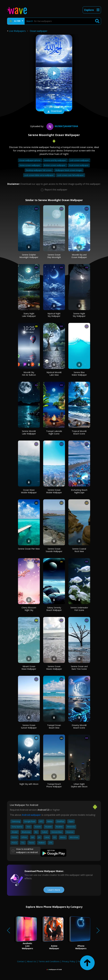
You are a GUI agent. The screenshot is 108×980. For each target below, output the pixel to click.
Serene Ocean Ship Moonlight (54, 256)
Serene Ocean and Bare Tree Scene (79, 668)
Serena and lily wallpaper (55, 160)
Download (54, 111)
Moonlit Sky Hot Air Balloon (29, 374)
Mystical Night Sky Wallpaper (54, 315)
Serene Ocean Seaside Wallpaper (54, 550)
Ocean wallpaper (39, 31)
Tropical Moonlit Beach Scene (79, 432)
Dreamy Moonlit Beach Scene (79, 726)
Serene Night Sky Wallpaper (79, 315)
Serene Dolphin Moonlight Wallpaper (29, 256)
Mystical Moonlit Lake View (54, 374)
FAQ (80, 961)
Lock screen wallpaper (79, 160)
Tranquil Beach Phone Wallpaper (54, 785)
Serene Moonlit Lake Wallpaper (29, 432)
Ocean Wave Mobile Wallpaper (29, 491)
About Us (31, 961)
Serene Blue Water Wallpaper (79, 374)
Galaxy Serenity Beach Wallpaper (54, 609)
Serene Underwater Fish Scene (79, 609)
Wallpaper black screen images (69, 170)
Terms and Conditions (49, 961)
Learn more (54, 890)
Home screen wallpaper (30, 165)
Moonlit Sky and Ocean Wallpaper (79, 256)
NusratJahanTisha (62, 126)
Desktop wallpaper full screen (39, 170)
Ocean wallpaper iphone (30, 160)
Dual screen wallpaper (79, 165)
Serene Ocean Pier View (29, 549)
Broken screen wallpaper (55, 165)
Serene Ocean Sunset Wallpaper (29, 726)
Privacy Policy (69, 961)
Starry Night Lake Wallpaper (29, 315)
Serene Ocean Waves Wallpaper (54, 668)
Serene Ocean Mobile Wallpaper (54, 491)
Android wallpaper (31, 815)
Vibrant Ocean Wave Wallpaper (29, 668)
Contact (21, 961)
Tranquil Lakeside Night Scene (54, 432)
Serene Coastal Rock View (79, 550)
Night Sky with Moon (29, 784)
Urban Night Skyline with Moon (79, 785)
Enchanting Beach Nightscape (79, 491)
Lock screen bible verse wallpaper (39, 175)
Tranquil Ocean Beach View (54, 726)
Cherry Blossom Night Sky (29, 609)
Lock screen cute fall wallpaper (71, 175)
